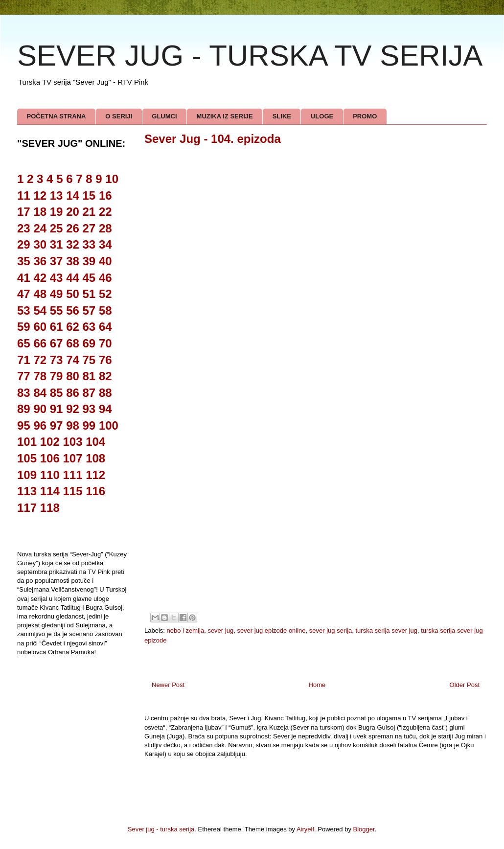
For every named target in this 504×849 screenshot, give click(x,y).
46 (105, 278)
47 (24, 294)
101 (27, 442)
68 (73, 343)
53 (24, 310)
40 (105, 261)
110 (50, 475)
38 (73, 261)
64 (105, 327)
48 (40, 294)
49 (57, 294)
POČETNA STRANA (57, 116)
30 (40, 244)
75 (89, 360)
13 (57, 195)
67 (57, 343)
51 (89, 294)
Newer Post (168, 685)
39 (89, 261)
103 (72, 442)
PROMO (365, 116)
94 (105, 409)
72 (40, 360)
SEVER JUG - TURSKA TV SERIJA (250, 56)
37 (57, 261)
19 (57, 212)
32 (73, 244)
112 (95, 475)
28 (105, 228)
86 (73, 393)
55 (57, 310)
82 (105, 376)
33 (89, 244)
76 (105, 360)
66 (40, 343)
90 (40, 409)
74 (73, 360)
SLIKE (282, 116)
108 (95, 458)
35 (24, 261)
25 (57, 228)
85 (57, 393)
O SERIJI (119, 116)
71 (24, 360)
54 (40, 310)
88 (105, 393)
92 (73, 409)
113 (27, 491)
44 (73, 278)
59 (24, 327)
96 (40, 425)
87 (89, 393)
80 (73, 376)
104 (95, 442)
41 (24, 278)
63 (89, 327)
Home (317, 685)
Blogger (364, 829)
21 (89, 212)
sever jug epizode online (271, 631)
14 (73, 195)
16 (105, 195)
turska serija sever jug (387, 631)
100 (109, 425)
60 (40, 327)
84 (40, 393)
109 (27, 475)
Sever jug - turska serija (161, 829)
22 (105, 212)
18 (40, 212)
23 (24, 228)
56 (73, 310)
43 (57, 278)
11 (24, 195)
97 (57, 425)
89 (24, 409)
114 (50, 491)
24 (40, 228)
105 (27, 458)
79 (57, 376)
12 (40, 195)
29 (24, 244)
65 (24, 343)
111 (72, 475)
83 (24, 393)
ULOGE (322, 116)
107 (72, 458)
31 (57, 244)
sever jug (220, 631)
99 (89, 425)
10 (112, 179)
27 (89, 228)
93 (89, 409)
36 (40, 261)
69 (89, 343)
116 (95, 491)
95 (24, 425)
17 (24, 212)
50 (73, 294)
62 (73, 327)
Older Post (465, 685)
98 (73, 425)
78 (40, 376)
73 (57, 360)
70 (105, 343)
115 (72, 491)
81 (89, 376)
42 (40, 278)
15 (89, 195)
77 (24, 376)
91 (57, 409)
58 (105, 310)
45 (89, 278)
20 (73, 212)
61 (57, 327)
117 (27, 508)
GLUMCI (164, 116)
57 (89, 310)
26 (73, 228)
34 (105, 244)
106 (50, 458)
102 (50, 442)
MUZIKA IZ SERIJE (225, 116)
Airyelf (305, 829)
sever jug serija (331, 631)
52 (105, 294)
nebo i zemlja (186, 631)
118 (50, 508)
